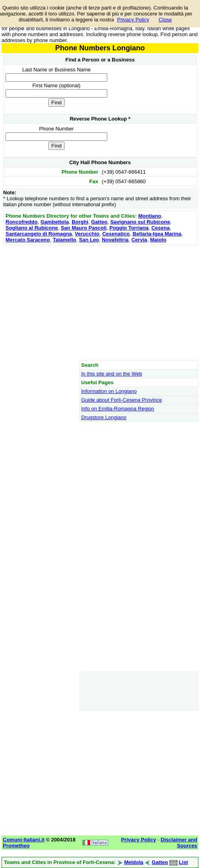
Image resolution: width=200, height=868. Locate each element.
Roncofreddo (22, 222)
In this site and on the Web (112, 374)
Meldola (133, 862)
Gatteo (99, 222)
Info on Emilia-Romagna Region (118, 409)
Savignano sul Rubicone (140, 222)
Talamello (64, 240)
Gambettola (55, 222)
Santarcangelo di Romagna (39, 234)
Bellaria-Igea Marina (157, 234)
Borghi (80, 222)
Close (165, 20)
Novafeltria (115, 240)
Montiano (150, 216)
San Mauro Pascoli (84, 228)
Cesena (160, 228)
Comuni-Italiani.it (24, 840)
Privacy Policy (133, 20)
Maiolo (158, 240)
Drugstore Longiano (104, 417)
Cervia (139, 240)
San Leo (89, 240)
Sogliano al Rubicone (32, 228)
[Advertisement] (100, 303)
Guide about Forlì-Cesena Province (122, 400)
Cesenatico (116, 234)
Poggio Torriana (129, 228)
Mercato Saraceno (28, 240)
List (184, 862)
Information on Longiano (109, 391)
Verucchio (87, 234)
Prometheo (16, 846)
